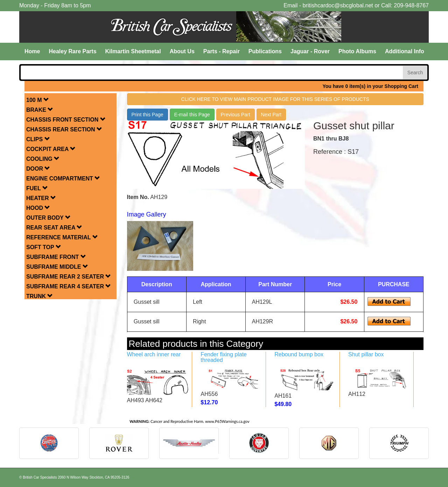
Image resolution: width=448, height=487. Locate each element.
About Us (182, 51)
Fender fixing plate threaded (224, 357)
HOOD (38, 208)
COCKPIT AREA (51, 149)
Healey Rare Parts (72, 51)
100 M (38, 100)
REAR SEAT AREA (54, 228)
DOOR (38, 169)
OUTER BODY (48, 218)
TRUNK (40, 296)
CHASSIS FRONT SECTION (66, 120)
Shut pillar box (366, 354)
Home (32, 51)
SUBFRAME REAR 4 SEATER (69, 286)
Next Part (271, 115)
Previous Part (236, 115)
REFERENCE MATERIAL (62, 237)
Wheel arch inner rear (154, 354)
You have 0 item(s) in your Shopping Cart (370, 86)
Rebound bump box (299, 354)
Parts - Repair (222, 51)
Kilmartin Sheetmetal (133, 51)
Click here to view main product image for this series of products (275, 99)
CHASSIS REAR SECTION (64, 129)
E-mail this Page (192, 115)
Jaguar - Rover (310, 51)
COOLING (43, 159)
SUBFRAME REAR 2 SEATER (69, 277)
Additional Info (405, 51)
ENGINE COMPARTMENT (63, 179)
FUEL (37, 188)
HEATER (41, 198)
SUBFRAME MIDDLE (57, 267)
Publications (265, 51)
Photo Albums (357, 51)
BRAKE (40, 110)
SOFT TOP (44, 247)
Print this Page (148, 115)
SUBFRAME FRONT (56, 257)
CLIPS (38, 139)
